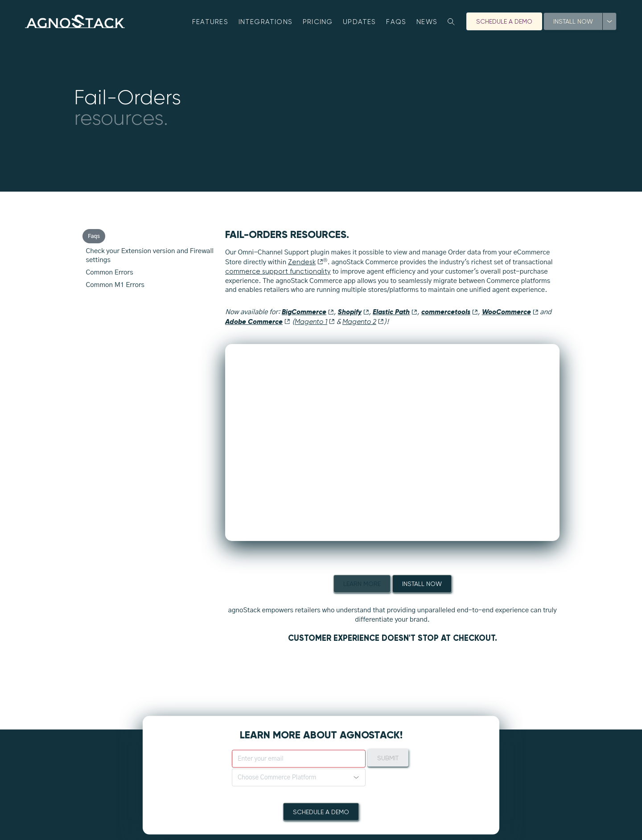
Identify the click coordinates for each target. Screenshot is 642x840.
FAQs (396, 22)
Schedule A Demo (504, 21)
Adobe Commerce (258, 322)
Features (210, 22)
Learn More (362, 584)
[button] (299, 777)
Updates (360, 22)
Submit (388, 758)
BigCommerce (308, 312)
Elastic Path (395, 312)
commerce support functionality (278, 271)
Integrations (266, 22)
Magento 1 (315, 322)
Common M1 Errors (115, 285)
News (427, 22)
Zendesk (306, 262)
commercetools (450, 312)
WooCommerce (510, 312)
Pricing (318, 22)
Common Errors (110, 272)
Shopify (354, 312)
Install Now (573, 21)
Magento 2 (363, 322)
